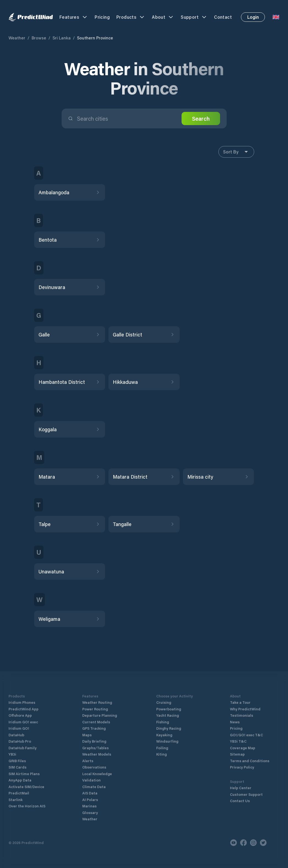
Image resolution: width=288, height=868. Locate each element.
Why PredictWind (245, 709)
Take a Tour (240, 702)
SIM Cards (17, 767)
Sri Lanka (62, 38)
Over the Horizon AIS (27, 806)
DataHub (16, 735)
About (163, 17)
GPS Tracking (94, 728)
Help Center (241, 788)
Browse (39, 38)
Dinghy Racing (169, 728)
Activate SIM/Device (26, 787)
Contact (223, 17)
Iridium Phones (22, 702)
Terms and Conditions (250, 761)
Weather (17, 38)
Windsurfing (167, 741)
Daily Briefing (94, 741)
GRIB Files (17, 761)
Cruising (164, 702)
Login (253, 17)
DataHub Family (23, 748)
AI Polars (90, 800)
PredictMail (19, 793)
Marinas (89, 806)
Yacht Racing (168, 715)
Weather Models (97, 754)
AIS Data (90, 793)
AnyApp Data (20, 780)
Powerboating (169, 709)
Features (74, 17)
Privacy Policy (242, 767)
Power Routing (95, 709)
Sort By (236, 152)
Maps (87, 735)
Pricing (102, 17)
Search (201, 118)
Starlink (16, 800)
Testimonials (242, 715)
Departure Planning (100, 715)
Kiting (161, 754)
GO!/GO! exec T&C (246, 735)
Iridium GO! (19, 728)
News (235, 722)
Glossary (90, 812)
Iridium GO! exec (23, 722)
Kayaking (164, 735)
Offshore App (20, 715)
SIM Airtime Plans (24, 774)
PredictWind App (24, 709)
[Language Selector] (276, 17)
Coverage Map (243, 748)
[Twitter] (263, 843)
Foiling (162, 748)
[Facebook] (243, 843)
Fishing (163, 722)
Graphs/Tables (95, 748)
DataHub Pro (20, 741)
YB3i (12, 754)
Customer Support (246, 794)
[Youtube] (234, 843)
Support (194, 17)
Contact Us (240, 801)
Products (131, 17)
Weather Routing (97, 702)
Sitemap (237, 754)
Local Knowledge (97, 774)
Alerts (88, 761)
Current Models (96, 722)
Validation (91, 780)
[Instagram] (253, 843)
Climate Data (94, 787)
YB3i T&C (238, 741)
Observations (94, 767)
